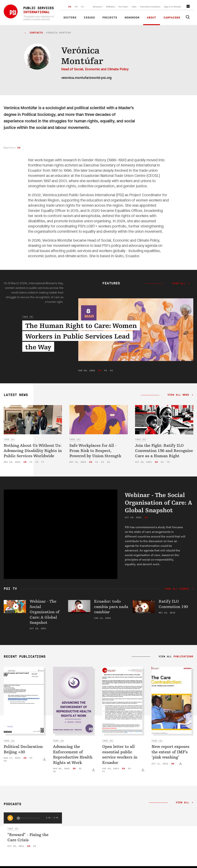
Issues (89, 18)
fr (105, 371)
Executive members (150, 7)
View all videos (178, 589)
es (111, 371)
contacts (36, 33)
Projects (110, 18)
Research (98, 7)
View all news (178, 395)
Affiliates (110, 7)
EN (70, 7)
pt (43, 462)
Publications (183, 657)
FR (76, 7)
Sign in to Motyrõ (173, 7)
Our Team (123, 7)
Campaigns (172, 18)
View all (179, 284)
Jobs (134, 7)
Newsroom (132, 18)
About (152, 18)
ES (82, 7)
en (19, 148)
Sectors (70, 18)
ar (108, 462)
